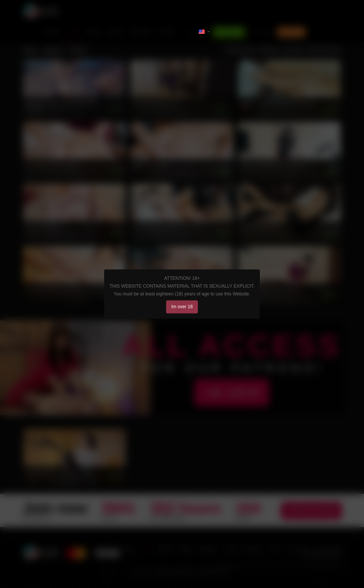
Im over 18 (182, 307)
